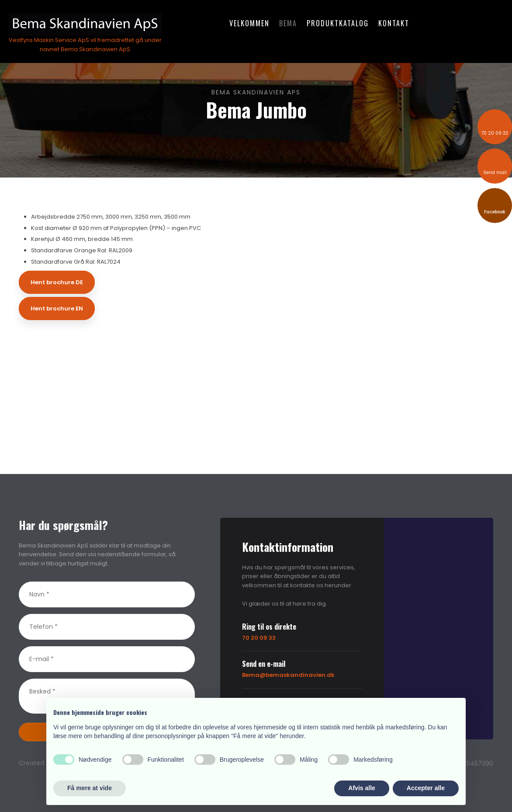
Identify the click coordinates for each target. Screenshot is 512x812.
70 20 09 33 (259, 638)
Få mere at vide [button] (90, 788)
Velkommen (249, 23)
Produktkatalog (338, 23)
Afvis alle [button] (362, 788)
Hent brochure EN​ (57, 308)
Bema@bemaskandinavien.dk (288, 675)
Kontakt (394, 23)
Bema (288, 23)
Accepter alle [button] (426, 788)
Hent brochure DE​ (57, 282)
